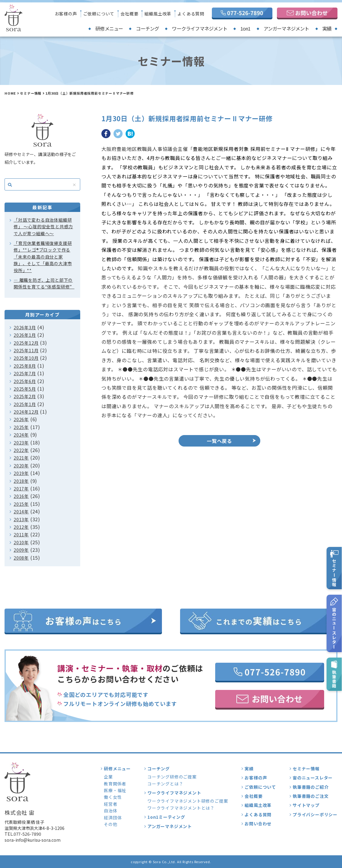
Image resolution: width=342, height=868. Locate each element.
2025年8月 (25, 366)
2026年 (21, 419)
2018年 (21, 481)
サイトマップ (306, 805)
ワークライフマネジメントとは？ (181, 808)
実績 (327, 28)
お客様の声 (66, 14)
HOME (10, 93)
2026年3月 (25, 327)
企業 (108, 777)
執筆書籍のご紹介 (311, 787)
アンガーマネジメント (286, 28)
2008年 (21, 558)
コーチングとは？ (165, 784)
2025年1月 (25, 404)
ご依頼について (99, 14)
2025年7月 (25, 373)
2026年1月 (25, 335)
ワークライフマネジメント (199, 28)
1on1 (245, 28)
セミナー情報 (31, 93)
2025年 (21, 427)
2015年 (21, 504)
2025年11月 (26, 350)
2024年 (21, 435)
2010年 (21, 542)
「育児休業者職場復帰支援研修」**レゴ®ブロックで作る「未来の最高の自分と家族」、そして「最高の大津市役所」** (43, 257)
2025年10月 (26, 358)
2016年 (21, 496)
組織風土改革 (158, 14)
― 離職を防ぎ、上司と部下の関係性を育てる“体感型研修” (44, 283)
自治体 (110, 811)
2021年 (21, 458)
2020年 (21, 466)
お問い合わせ (258, 824)
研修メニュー (109, 28)
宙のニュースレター (313, 778)
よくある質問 (191, 14)
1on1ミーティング (166, 817)
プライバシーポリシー (315, 814)
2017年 (21, 489)
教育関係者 (115, 784)
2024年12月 (26, 412)
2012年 (21, 527)
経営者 (110, 804)
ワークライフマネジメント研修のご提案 (188, 801)
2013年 (21, 519)
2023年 (21, 443)
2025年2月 (25, 396)
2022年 (21, 450)
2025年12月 (26, 343)
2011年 (21, 535)
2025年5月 (25, 389)
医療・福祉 (115, 790)
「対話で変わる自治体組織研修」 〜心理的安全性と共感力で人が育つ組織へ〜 (43, 227)
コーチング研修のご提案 (172, 777)
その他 (110, 824)
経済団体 (113, 818)
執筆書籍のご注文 (311, 796)
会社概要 (129, 14)
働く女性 (113, 797)
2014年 (21, 512)
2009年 (21, 550)
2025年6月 (25, 381)
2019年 (21, 473)
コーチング (147, 28)
